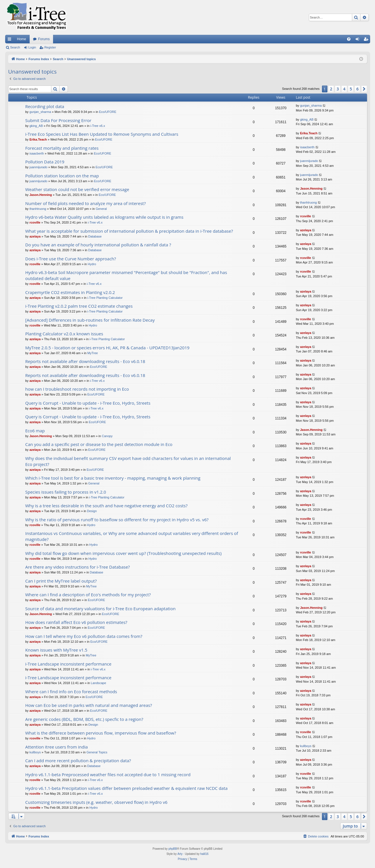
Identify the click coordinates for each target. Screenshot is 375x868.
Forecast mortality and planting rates (62, 148)
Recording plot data (45, 106)
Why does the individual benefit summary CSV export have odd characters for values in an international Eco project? (128, 461)
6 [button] (357, 89)
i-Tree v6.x (98, 126)
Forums (44, 39)
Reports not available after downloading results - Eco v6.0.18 (85, 361)
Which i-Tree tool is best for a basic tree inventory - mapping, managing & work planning (113, 478)
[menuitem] (349, 39)
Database (95, 236)
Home (22, 39)
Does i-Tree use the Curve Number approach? (71, 259)
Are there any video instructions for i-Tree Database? (78, 567)
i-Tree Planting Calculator (105, 298)
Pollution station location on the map (62, 176)
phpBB (173, 849)
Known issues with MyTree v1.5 (56, 650)
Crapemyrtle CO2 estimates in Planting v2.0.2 (70, 292)
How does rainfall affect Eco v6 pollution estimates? (76, 622)
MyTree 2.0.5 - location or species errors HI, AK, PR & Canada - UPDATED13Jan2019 (108, 348)
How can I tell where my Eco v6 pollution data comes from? (84, 636)
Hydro (92, 264)
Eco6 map (35, 431)
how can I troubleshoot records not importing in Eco (77, 389)
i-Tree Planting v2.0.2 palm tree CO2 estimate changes (79, 306)
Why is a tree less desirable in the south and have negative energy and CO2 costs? (107, 506)
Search (15, 47)
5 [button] (351, 89)
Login (32, 47)
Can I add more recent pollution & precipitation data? (78, 760)
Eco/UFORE (108, 112)
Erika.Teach (38, 139)
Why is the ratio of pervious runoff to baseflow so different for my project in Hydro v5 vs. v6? (117, 520)
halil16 (204, 854)
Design (92, 511)
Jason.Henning (41, 195)
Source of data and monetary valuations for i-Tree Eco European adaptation (101, 609)
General (101, 209)
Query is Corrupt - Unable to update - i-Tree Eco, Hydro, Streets (88, 403)
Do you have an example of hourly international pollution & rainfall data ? (98, 245)
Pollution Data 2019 (45, 162)
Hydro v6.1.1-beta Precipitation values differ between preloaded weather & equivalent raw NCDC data (127, 788)
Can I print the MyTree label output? (61, 581)
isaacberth (37, 153)
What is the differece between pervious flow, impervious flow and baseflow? (101, 733)
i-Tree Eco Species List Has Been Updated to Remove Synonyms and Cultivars (102, 134)
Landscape (98, 683)
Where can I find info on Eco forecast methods (71, 691)
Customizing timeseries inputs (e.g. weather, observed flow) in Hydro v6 (97, 802)
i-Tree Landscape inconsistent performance (68, 664)
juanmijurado (38, 167)
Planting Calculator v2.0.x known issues (64, 334)
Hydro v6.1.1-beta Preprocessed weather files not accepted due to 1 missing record (108, 774)
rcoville (35, 222)
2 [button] (331, 89)
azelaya (35, 236)
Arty (180, 854)
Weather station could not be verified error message (77, 189)
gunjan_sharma (40, 112)
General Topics (97, 752)
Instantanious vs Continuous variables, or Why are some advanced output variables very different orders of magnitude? (132, 536)
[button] (364, 89)
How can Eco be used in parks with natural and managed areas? (89, 705)
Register (50, 47)
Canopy (107, 436)
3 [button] (338, 89)
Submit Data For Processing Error (58, 120)
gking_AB (36, 126)
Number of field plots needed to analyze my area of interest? (86, 203)
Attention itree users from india (57, 747)
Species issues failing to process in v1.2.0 (66, 492)
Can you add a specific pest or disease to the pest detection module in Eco (99, 444)
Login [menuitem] (358, 40)
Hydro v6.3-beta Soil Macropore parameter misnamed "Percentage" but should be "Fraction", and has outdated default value (126, 275)
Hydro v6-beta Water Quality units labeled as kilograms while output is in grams (105, 217)
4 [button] (344, 89)
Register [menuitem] (367, 40)
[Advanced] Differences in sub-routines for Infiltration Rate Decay (90, 320)
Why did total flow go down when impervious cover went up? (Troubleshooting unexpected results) (123, 553)
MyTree (93, 353)
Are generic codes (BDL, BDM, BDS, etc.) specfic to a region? (84, 719)
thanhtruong (38, 209)
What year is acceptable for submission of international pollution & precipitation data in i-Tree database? (129, 231)
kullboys (35, 752)
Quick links (11, 40)
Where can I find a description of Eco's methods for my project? (88, 595)
